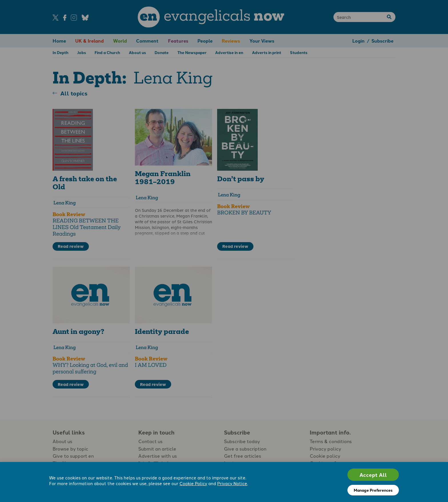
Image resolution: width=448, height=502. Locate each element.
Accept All (373, 475)
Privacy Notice (232, 483)
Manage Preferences (373, 490)
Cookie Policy (193, 483)
